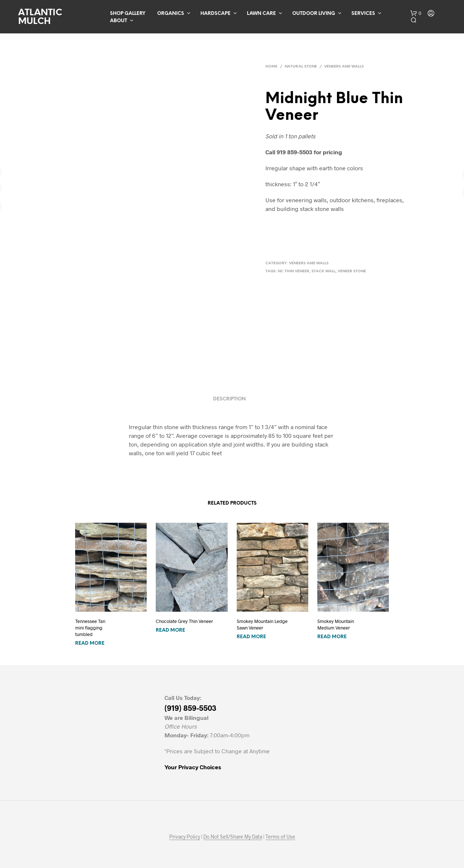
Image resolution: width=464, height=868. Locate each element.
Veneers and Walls (344, 67)
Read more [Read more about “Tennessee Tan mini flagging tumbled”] (90, 643)
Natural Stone (301, 67)
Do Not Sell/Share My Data (233, 837)
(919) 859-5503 (190, 708)
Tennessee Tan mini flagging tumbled (90, 628)
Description (229, 399)
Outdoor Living (314, 14)
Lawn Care (261, 14)
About (119, 21)
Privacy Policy (185, 837)
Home (271, 67)
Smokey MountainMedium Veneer (336, 624)
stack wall (323, 271)
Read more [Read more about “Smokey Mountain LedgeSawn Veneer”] (251, 637)
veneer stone (352, 271)
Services (363, 14)
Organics (171, 14)
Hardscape (215, 14)
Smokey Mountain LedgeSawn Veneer (262, 624)
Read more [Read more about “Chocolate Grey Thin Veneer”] (170, 630)
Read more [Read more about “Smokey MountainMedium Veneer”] (332, 637)
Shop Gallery (128, 14)
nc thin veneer (294, 271)
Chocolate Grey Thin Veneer (184, 621)
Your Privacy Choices (193, 767)
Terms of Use (280, 837)
